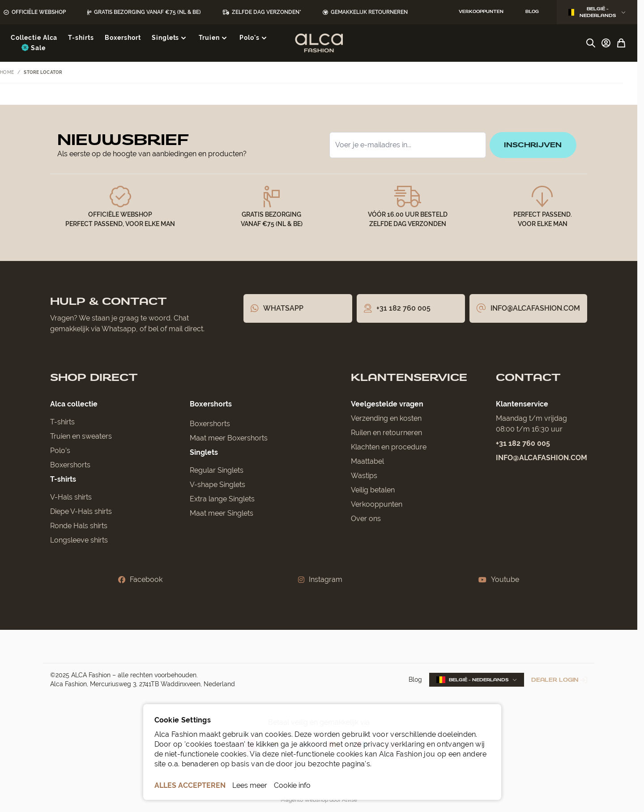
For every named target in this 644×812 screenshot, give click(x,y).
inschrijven (533, 145)
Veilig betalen (373, 490)
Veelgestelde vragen (387, 404)
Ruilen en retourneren (386, 433)
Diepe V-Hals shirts (81, 511)
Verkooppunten (377, 504)
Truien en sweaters (81, 436)
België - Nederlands (597, 12)
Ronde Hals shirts (79, 526)
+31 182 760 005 (523, 443)
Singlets (204, 452)
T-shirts (62, 422)
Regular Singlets (217, 470)
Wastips (364, 476)
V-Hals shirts (71, 497)
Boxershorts (70, 465)
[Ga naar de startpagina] (319, 43)
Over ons (366, 519)
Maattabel (367, 461)
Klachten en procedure (389, 447)
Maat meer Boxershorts (229, 438)
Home (7, 72)
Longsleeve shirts (79, 540)
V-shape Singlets (218, 485)
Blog (415, 680)
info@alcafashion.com (542, 458)
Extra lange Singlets (222, 499)
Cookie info (292, 785)
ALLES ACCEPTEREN (190, 785)
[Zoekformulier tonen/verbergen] (591, 43)
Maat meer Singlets (222, 513)
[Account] (606, 43)
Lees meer (250, 785)
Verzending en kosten (386, 418)
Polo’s (60, 451)
